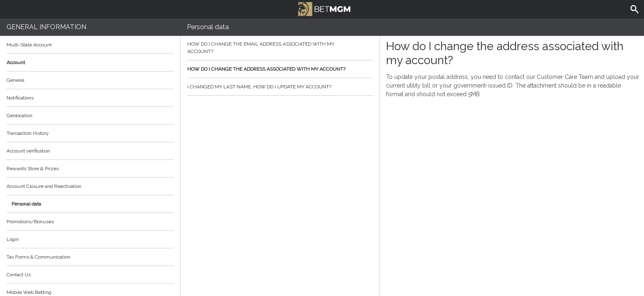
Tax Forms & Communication (90, 257)
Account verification (28, 151)
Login (13, 239)
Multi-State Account (29, 45)
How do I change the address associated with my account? (280, 69)
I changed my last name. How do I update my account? (280, 87)
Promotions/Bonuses (30, 222)
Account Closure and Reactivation (44, 186)
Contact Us (19, 275)
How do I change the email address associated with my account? (280, 48)
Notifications (20, 98)
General (15, 80)
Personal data (26, 204)
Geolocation (20, 116)
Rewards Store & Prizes (33, 169)
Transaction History (28, 133)
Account (90, 62)
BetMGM (324, 8)
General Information (46, 27)
